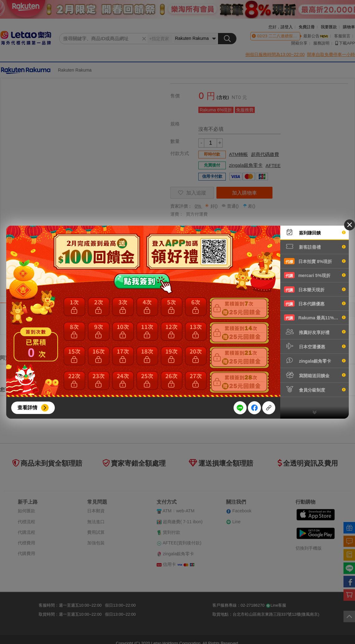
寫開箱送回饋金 (315, 375)
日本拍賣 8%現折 (315, 261)
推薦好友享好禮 (315, 332)
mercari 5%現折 (315, 275)
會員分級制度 (315, 389)
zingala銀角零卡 (315, 360)
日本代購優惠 (315, 303)
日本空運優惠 (315, 346)
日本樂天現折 (315, 289)
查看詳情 (27, 408)
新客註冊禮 (315, 247)
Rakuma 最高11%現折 (315, 317)
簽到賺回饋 (315, 232)
